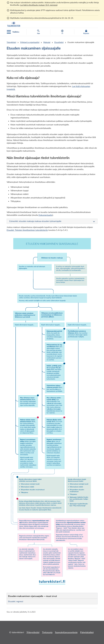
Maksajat (47, 42)
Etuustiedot (59, 42)
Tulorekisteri (11, 42)
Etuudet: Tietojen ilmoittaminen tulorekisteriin (27, 230)
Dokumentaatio (45, 215)
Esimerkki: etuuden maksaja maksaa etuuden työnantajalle (52, 221)
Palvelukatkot (87, 632)
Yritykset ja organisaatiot (30, 42)
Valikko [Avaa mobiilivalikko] (13, 32)
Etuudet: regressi (16, 601)
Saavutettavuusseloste (66, 632)
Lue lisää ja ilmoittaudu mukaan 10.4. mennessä (39, 5)
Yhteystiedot (33, 632)
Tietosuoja (47, 632)
